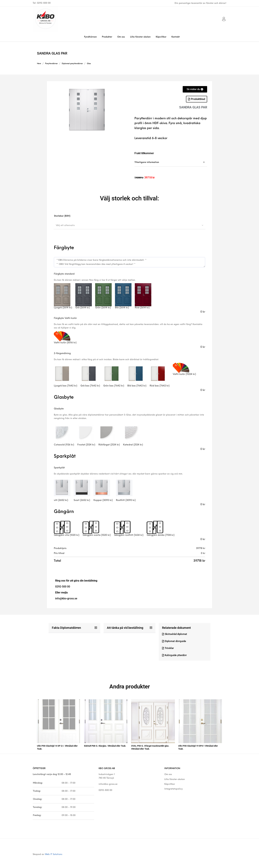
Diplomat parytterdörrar (72, 64)
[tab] (171, 162)
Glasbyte (59, 409)
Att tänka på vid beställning (125, 628)
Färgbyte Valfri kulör (65, 318)
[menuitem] (90, 37)
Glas (89, 64)
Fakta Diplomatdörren (66, 628)
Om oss (168, 773)
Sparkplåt (59, 468)
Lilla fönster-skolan (175, 778)
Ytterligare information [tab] (147, 162)
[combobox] (129, 225)
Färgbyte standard (64, 274)
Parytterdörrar (51, 64)
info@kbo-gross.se (108, 783)
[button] (74, 628)
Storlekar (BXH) (62, 216)
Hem (39, 64)
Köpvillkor (170, 783)
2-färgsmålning (62, 353)
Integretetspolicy (174, 788)
